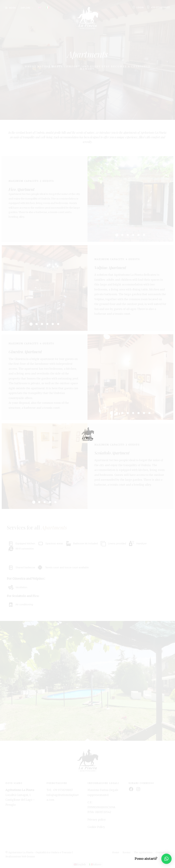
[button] (166, 859)
